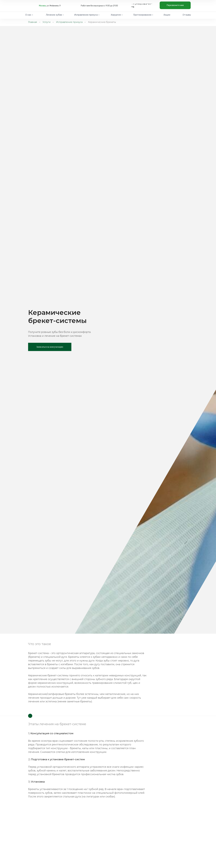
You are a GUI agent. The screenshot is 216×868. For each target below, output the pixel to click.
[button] (175, 5)
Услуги (47, 22)
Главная (33, 22)
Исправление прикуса (69, 22)
